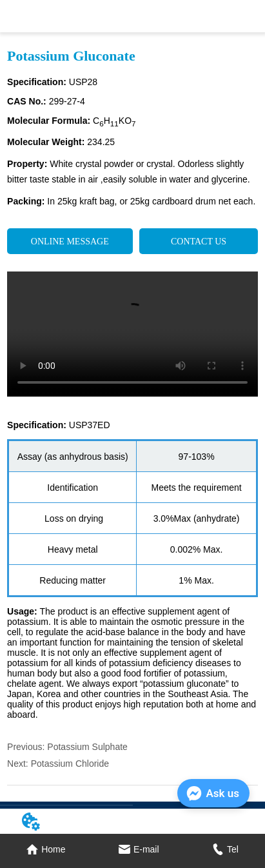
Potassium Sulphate (87, 747)
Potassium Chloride (70, 764)
